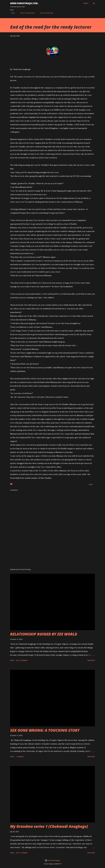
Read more (91, 660)
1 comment (20, 757)
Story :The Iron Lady (45, 13)
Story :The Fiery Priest (26, 13)
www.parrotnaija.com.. (24, 3)
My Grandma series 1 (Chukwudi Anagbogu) (49, 826)
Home (12, 13)
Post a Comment (22, 660)
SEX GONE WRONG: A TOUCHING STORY (45, 730)
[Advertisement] (52, 553)
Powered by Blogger (52, 860)
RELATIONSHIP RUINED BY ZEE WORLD (44, 634)
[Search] (86, 3)
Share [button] (91, 484)
